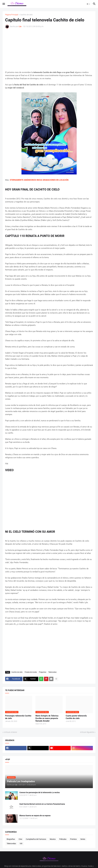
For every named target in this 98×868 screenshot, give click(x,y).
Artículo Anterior (11, 732)
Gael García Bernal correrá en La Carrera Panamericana (42, 804)
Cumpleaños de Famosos (36, 839)
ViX (21, 844)
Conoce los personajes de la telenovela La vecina (40, 792)
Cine (20, 839)
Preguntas (43, 672)
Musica (53, 839)
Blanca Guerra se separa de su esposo (35, 816)
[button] (4, 4)
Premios (73, 839)
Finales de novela (31, 672)
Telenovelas (52, 672)
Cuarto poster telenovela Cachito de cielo (76, 717)
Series (83, 839)
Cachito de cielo (26, 15)
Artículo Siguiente (87, 732)
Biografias (11, 839)
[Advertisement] (49, 50)
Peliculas (63, 839)
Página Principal (12, 15)
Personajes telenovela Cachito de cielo (18, 717)
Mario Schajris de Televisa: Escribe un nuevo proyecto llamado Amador (47, 718)
